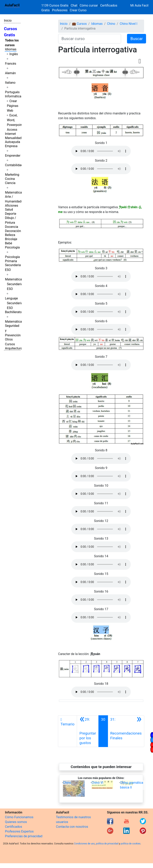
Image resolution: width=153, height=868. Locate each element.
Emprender (13, 156)
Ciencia (10, 183)
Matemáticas (14, 192)
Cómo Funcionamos (19, 817)
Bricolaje (11, 239)
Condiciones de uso (84, 844)
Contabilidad (14, 165)
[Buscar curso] (90, 39)
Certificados (13, 827)
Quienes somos (16, 822)
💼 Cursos (79, 24)
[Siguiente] (126, 731)
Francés (11, 64)
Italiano (10, 83)
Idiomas (11, 49)
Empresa (11, 146)
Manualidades (15, 138)
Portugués (12, 92)
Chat (74, 5)
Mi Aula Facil (139, 5)
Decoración (13, 231)
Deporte (11, 214)
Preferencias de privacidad (24, 836)
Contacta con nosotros (72, 827)
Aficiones (12, 206)
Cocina (10, 179)
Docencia (12, 227)
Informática (13, 96)
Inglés (14, 54)
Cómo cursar (89, 5)
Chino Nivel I (128, 24)
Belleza (10, 235)
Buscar (137, 39)
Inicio (8, 21)
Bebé (9, 243)
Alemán (10, 73)
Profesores (60, 10)
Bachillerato (13, 312)
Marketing (12, 175)
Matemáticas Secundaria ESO (14, 284)
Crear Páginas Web (13, 106)
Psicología (12, 247)
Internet (10, 134)
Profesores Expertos (19, 831)
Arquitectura (14, 348)
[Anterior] (88, 731)
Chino (111, 24)
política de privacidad (107, 844)
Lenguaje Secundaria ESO (14, 303)
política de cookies (131, 844)
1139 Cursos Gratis (55, 5)
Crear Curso (78, 10)
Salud (9, 210)
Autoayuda (13, 142)
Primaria (11, 261)
